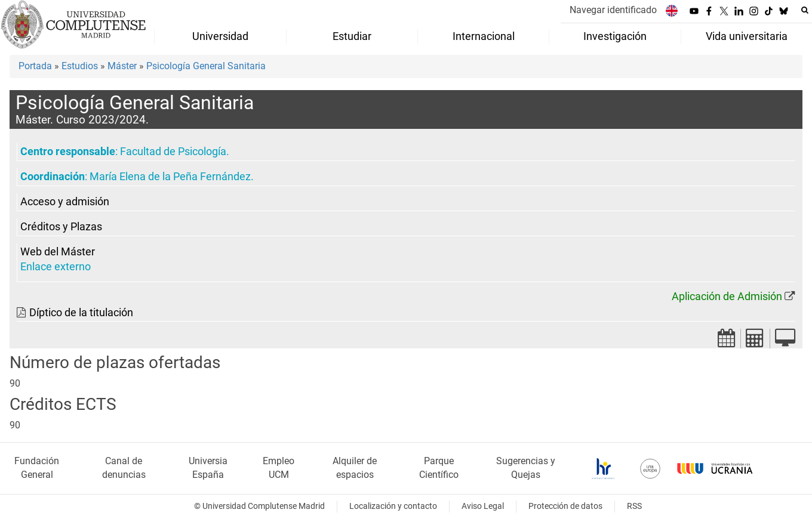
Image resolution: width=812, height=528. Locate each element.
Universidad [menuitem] (220, 36)
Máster (122, 66)
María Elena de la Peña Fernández (170, 177)
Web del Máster (58, 252)
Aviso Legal (483, 506)
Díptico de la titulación (81, 313)
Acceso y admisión (65, 202)
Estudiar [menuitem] (352, 36)
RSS (634, 506)
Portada (35, 66)
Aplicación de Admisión (727, 297)
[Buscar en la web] (805, 10)
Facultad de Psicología (173, 152)
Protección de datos (565, 506)
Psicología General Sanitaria (206, 66)
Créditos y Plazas (61, 227)
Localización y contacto (393, 506)
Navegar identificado (613, 10)
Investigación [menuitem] (615, 36)
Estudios (80, 66)
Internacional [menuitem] (484, 36)
